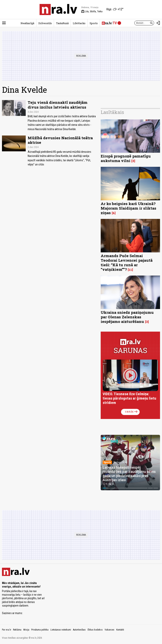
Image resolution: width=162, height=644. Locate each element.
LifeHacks (79, 23)
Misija (26, 630)
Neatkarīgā (27, 23)
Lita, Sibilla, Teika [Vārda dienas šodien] (92, 11)
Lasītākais (112, 112)
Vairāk (132, 412)
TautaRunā (62, 23)
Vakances (109, 630)
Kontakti (120, 630)
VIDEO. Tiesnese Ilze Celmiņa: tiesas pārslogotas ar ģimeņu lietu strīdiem (129, 398)
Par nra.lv (7, 630)
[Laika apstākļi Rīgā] (115, 10)
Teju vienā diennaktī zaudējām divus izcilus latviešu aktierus (58, 105)
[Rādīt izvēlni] (4, 23)
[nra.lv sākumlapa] (58, 10)
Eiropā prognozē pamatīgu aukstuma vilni (126, 158)
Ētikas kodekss (95, 630)
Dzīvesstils (45, 23)
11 (130, 270)
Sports (94, 23)
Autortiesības (79, 630)
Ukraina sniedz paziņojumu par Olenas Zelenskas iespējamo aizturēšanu (127, 317)
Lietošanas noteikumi (61, 630)
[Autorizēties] (158, 23)
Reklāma (17, 630)
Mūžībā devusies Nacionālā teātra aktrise (60, 140)
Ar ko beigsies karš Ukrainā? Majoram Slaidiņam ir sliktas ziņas (128, 208)
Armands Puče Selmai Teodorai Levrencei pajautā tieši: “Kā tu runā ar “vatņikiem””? (127, 262)
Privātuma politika (40, 630)
